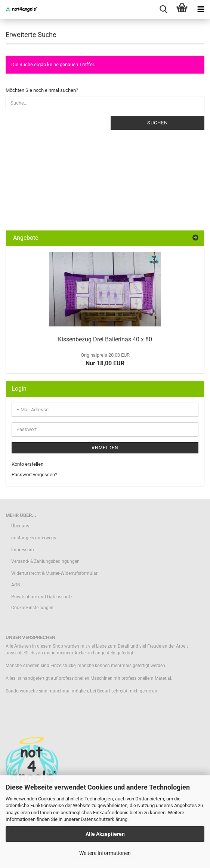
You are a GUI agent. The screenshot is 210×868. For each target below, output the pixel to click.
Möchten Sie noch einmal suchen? (42, 90)
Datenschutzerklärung (104, 819)
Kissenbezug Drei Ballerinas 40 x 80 (105, 339)
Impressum (23, 550)
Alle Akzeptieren (105, 834)
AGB (16, 585)
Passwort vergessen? (34, 475)
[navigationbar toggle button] (201, 9)
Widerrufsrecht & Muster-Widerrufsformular (54, 573)
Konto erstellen (27, 464)
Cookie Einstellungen (32, 608)
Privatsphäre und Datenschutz (42, 597)
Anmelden (105, 448)
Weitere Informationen (105, 853)
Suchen (157, 123)
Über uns (20, 526)
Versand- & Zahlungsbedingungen (45, 561)
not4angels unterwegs (34, 538)
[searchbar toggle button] (163, 9)
